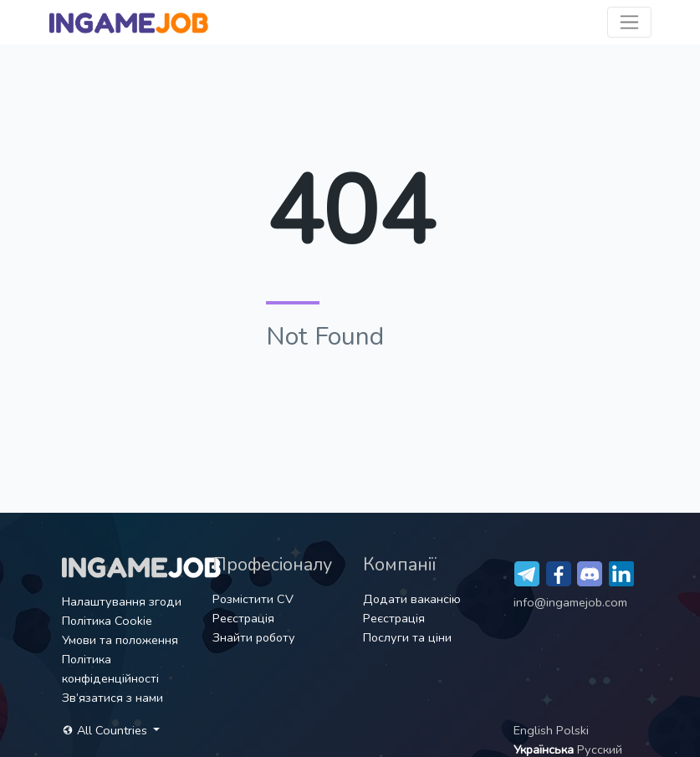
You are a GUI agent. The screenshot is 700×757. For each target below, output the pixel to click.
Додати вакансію (412, 599)
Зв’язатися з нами (112, 698)
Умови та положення (120, 640)
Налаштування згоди (122, 601)
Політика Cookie (107, 621)
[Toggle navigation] (629, 22)
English (535, 730)
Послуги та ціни (407, 637)
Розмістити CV (253, 599)
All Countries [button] (106, 730)
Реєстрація (243, 618)
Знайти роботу (254, 637)
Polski (572, 730)
